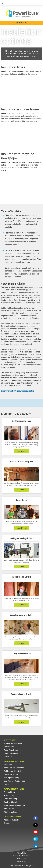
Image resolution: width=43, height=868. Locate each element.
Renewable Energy (11, 799)
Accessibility (22, 862)
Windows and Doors (11, 812)
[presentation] (21, 92)
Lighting (7, 784)
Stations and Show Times (13, 743)
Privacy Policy (22, 853)
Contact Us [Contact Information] (21, 23)
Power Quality (9, 796)
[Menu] (3, 3)
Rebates (7, 823)
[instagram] (36, 839)
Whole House (9, 809)
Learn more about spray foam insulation (18, 391)
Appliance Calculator (12, 820)
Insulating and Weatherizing (14, 781)
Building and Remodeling (13, 771)
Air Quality (8, 765)
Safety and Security (11, 802)
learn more (22, 451)
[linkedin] (36, 846)
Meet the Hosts (10, 747)
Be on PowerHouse (11, 753)
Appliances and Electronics (14, 768)
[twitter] (36, 825)
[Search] (40, 3)
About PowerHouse (11, 750)
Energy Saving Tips (11, 774)
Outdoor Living (9, 792)
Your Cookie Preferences (21, 856)
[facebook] (36, 818)
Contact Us (8, 757)
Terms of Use (22, 859)
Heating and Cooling (11, 778)
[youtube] (36, 832)
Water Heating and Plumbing (15, 805)
